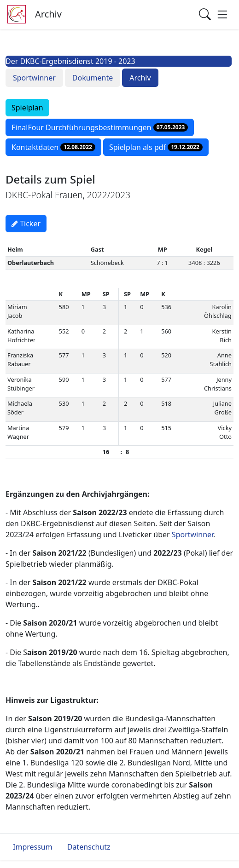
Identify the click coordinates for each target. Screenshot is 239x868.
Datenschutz (89, 847)
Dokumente (93, 78)
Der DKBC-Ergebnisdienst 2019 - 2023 (70, 61)
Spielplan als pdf (156, 147)
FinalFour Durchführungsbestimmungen (100, 127)
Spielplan (27, 108)
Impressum (33, 847)
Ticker (26, 224)
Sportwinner (34, 78)
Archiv (140, 78)
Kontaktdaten (53, 147)
